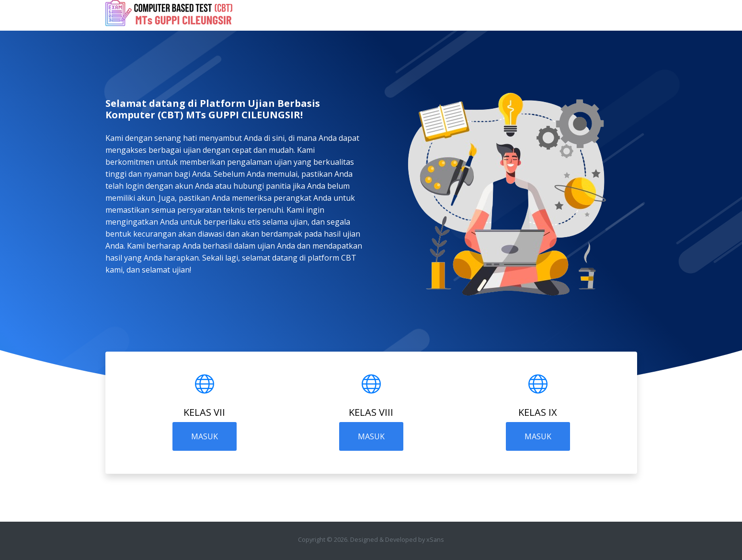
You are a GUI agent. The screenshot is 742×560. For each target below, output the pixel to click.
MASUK (205, 436)
